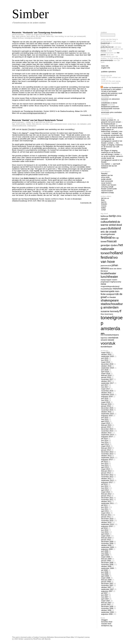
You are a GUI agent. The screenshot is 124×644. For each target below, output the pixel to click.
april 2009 (105, 555)
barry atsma (31, 36)
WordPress (37, 639)
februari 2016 (106, 404)
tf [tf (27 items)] (120, 311)
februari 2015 (106, 425)
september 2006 (108, 612)
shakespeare (32, 126)
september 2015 (108, 414)
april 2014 (105, 444)
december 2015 (107, 408)
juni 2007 (105, 595)
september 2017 (108, 383)
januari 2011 (106, 517)
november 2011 (107, 500)
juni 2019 (105, 360)
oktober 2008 (106, 566)
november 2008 (107, 564)
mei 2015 (105, 419)
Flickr (103, 200)
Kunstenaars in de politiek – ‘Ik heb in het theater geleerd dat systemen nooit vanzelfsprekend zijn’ (112, 92)
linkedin (104, 204)
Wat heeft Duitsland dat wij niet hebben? (111, 166)
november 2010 (107, 521)
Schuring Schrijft (107, 187)
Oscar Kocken (106, 183)
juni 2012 (105, 486)
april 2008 (105, 576)
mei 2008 (105, 574)
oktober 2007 (106, 587)
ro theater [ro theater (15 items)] (111, 297)
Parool (14, 35)
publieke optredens (109, 72)
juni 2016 (105, 398)
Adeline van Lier (107, 175)
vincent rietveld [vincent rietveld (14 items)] (107, 340)
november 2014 (107, 431)
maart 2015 (106, 423)
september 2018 (108, 368)
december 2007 (107, 584)
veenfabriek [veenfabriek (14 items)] (113, 338)
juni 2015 (105, 417)
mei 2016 (105, 400)
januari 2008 (106, 582)
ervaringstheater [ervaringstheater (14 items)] (108, 234)
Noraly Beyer (72, 124)
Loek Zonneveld (107, 181)
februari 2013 (106, 471)
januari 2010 (106, 540)
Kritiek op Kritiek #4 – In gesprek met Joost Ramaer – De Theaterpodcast (112, 122)
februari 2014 (106, 448)
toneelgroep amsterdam (33, 38)
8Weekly (104, 173)
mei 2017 (105, 387)
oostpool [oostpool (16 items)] (110, 294)
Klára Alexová (37, 124)
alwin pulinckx (21, 36)
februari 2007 (106, 603)
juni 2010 (105, 530)
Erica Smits (105, 177)
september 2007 (108, 589)
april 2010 (105, 534)
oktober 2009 (106, 545)
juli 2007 (104, 593)
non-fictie (46, 124)
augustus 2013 (107, 459)
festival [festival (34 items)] (106, 237)
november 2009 (107, 543)
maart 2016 (106, 402)
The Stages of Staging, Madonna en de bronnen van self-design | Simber (111, 152)
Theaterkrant (105, 43)
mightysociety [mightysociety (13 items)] (116, 282)
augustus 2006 (107, 614)
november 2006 (107, 608)
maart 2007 (106, 601)
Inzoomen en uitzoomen (110, 99)
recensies (20, 35)
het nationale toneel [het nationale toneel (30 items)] (112, 249)
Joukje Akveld (106, 179)
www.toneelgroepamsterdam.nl (34, 113)
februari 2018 (106, 375)
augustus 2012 (107, 482)
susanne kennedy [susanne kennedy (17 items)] (110, 311)
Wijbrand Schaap (108, 192)
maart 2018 (106, 374)
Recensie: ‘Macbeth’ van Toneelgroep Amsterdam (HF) (112, 134)
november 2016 (107, 391)
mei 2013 (105, 465)
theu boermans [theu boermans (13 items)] (107, 314)
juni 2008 (105, 572)
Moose (103, 51)
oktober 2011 (106, 501)
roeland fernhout (18, 38)
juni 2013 (105, 463)
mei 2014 (105, 442)
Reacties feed (106, 624)
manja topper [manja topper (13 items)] (106, 280)
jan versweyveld (80, 36)
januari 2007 (106, 605)
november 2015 (107, 410)
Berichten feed (107, 622)
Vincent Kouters (107, 191)
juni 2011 (105, 507)
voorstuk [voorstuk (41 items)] (108, 343)
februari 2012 (106, 494)
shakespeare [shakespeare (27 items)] (110, 300)
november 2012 (107, 477)
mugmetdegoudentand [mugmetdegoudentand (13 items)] (110, 286)
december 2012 (107, 475)
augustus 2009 (107, 549)
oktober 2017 (106, 381)
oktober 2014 (106, 433)
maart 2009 (106, 557)
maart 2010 (106, 536)
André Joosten (21, 124)
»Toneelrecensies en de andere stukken (29, 23)
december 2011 (107, 498)
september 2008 (108, 568)
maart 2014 (106, 446)
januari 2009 (106, 561)
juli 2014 (104, 438)
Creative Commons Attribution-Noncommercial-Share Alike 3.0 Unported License (61, 637)
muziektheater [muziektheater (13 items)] (107, 289)
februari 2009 (106, 559)
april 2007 (105, 599)
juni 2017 (105, 385)
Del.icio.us (105, 198)
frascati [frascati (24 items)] (112, 241)
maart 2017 (106, 389)
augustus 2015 (107, 416)
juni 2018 (105, 370)
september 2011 (108, 503)
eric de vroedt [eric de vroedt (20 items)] (109, 232)
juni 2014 (105, 440)
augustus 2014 (107, 437)
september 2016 (108, 395)
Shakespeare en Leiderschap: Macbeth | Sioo (112, 130)
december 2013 (107, 452)
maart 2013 (106, 469)
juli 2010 (104, 528)
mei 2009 (105, 553)
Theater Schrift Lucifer (109, 189)
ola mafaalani (82, 124)
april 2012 (105, 490)
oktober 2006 (106, 610)
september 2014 (108, 435)
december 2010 (107, 519)
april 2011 (105, 511)
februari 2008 (106, 580)
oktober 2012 (106, 479)
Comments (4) (86, 115)
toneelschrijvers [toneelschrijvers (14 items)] (112, 335)
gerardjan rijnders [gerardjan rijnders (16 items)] (109, 245)
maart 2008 (106, 578)
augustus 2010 (107, 526)
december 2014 (107, 429)
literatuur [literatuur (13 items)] (104, 271)
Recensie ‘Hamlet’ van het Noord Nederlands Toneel (38, 120)
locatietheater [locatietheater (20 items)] (108, 273)
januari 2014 (106, 450)
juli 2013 (104, 461)
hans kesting (59, 36)
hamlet (29, 124)
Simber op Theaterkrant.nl (113, 87)
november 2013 (107, 454)
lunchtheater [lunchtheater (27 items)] (109, 277)
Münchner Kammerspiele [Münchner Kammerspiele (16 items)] (112, 290)
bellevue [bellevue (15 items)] (105, 216)
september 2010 (108, 524)
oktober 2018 (106, 366)
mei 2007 (105, 597)
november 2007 (107, 585)
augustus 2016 (107, 396)
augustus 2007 (107, 591)
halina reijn (50, 36)
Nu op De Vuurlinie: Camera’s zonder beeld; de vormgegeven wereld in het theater (112, 159)
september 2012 (108, 480)
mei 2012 (105, 488)
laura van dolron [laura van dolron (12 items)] (115, 269)
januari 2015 (106, 427)
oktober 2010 (106, 522)
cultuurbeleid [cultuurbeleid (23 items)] (109, 222)
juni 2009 (105, 551)
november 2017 (107, 379)
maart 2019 (106, 362)
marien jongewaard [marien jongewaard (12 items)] (109, 281)
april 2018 (105, 372)
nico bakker (106, 164)
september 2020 (108, 356)
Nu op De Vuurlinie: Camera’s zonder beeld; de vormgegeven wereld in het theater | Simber (112, 140)
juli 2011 (104, 505)
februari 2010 (106, 538)
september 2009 (108, 547)
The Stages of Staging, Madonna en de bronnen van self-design (112, 146)
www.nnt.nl (52, 201)
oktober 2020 (106, 354)
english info (106, 68)
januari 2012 (106, 496)
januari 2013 (106, 473)
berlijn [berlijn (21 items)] (113, 216)
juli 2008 (104, 570)
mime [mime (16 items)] (103, 284)
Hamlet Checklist (28, 129)
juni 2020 (105, 358)
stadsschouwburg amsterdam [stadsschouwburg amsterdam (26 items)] (112, 306)
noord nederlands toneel (58, 124)
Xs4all (103, 210)
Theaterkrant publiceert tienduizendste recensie (110, 108)
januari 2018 (106, 377)
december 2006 (107, 606)
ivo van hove (69, 36)
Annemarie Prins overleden (111, 112)
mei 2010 (105, 532)
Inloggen (104, 620)
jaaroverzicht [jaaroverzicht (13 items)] (106, 265)
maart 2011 (106, 513)
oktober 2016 (106, 393)
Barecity (48, 639)
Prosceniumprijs (107, 60)
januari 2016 (106, 406)
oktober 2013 (106, 456)
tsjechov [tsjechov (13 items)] (104, 338)
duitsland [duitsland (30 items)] (114, 228)
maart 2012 (106, 492)
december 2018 (107, 364)
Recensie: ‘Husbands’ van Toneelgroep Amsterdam (37, 33)
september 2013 (108, 458)
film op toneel (41, 36)
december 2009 (107, 542)
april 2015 (105, 421)
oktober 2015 (106, 412)
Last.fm (104, 202)
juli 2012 (104, 484)
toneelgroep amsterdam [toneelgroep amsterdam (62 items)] (112, 326)
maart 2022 (106, 353)
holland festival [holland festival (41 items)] (112, 255)
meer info (105, 66)
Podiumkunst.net (107, 47)
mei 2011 (105, 509)
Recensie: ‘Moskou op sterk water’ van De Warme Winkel (112, 127)
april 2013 (105, 467)
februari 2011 (106, 515)
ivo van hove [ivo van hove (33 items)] (109, 260)
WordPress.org (107, 626)
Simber (30, 14)
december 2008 (107, 563)
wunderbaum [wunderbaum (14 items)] (106, 347)
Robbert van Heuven (109, 185)
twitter (103, 208)
